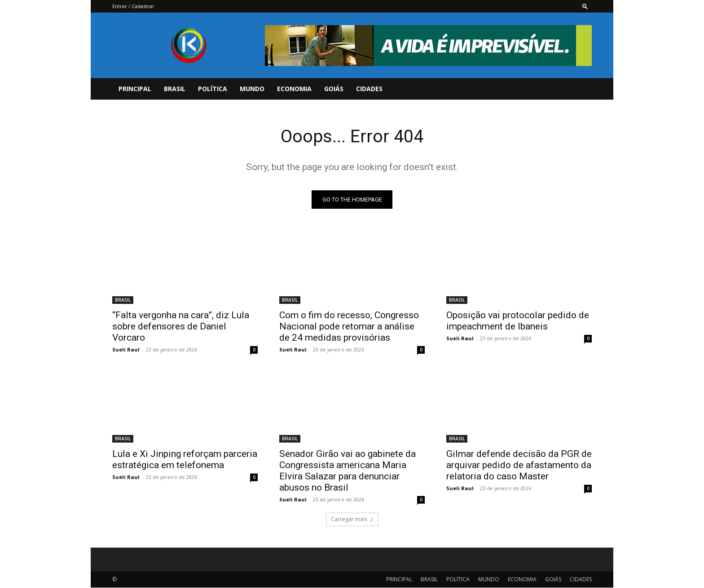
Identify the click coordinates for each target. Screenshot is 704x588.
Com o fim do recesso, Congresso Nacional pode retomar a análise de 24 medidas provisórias (349, 327)
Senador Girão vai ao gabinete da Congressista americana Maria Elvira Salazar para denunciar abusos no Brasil (348, 471)
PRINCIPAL (135, 89)
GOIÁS (334, 89)
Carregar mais (352, 520)
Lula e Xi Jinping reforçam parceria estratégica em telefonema (185, 460)
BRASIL (175, 89)
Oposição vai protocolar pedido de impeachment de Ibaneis (518, 321)
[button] (585, 6)
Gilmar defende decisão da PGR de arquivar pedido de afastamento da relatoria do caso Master (519, 465)
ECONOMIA (294, 89)
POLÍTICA (213, 89)
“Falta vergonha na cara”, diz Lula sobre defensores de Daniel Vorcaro (181, 327)
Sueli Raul (126, 350)
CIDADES (369, 89)
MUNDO (252, 89)
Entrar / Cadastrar (133, 6)
